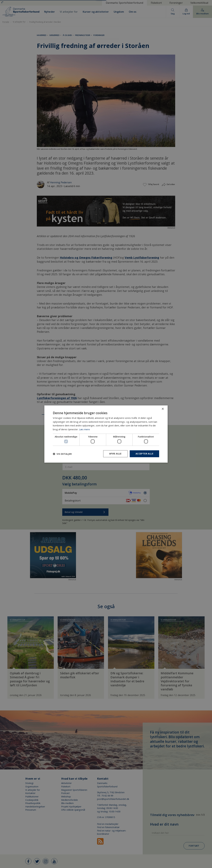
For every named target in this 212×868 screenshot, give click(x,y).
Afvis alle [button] (115, 454)
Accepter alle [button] (144, 454)
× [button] (163, 409)
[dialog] (106, 434)
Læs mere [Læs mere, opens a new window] (84, 429)
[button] (62, 454)
